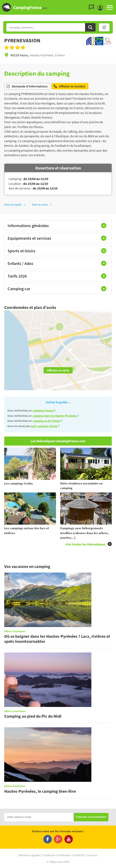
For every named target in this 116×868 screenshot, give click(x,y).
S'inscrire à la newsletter (91, 817)
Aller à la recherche (115, 3)
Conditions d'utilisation (57, 855)
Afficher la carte (58, 370)
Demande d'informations (27, 86)
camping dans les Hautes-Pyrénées (55, 416)
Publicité (79, 855)
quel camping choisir (44, 426)
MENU (110, 7)
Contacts (92, 855)
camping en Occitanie (47, 421)
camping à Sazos (43, 410)
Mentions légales (29, 855)
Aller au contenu (113, 3)
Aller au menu (111, 3)
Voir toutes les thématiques (89, 544)
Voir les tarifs (15, 205)
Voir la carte (42, 205)
